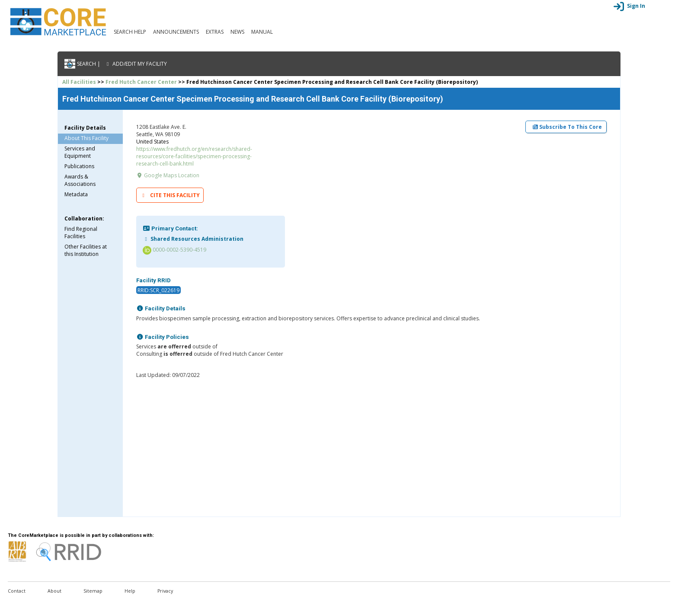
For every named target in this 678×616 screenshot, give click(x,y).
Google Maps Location (168, 175)
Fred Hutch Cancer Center (141, 82)
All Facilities (79, 82)
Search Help (130, 32)
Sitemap (93, 591)
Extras (215, 32)
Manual (262, 32)
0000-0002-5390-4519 (174, 250)
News (237, 32)
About (54, 591)
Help (130, 591)
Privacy (165, 591)
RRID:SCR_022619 (158, 290)
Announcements (176, 32)
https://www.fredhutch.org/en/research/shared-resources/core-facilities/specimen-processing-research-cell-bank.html (194, 156)
